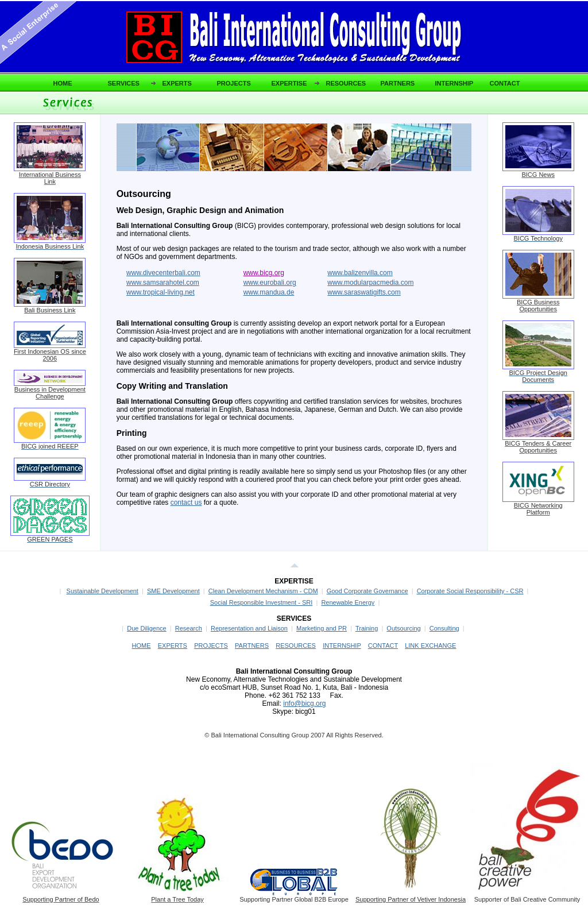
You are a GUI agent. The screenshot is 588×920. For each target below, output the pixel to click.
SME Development (173, 591)
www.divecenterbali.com (163, 273)
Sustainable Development (102, 591)
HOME (63, 83)
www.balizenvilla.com (360, 273)
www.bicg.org (264, 273)
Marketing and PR (322, 628)
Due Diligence (146, 628)
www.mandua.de (269, 292)
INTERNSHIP (454, 83)
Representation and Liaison (249, 628)
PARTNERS (398, 83)
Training (367, 628)
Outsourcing (403, 628)
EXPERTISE (289, 83)
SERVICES (124, 83)
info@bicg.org (304, 703)
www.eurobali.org (270, 283)
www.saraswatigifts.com (364, 292)
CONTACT (505, 83)
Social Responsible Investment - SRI (262, 602)
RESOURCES (346, 83)
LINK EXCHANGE (430, 645)
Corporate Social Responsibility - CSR (470, 591)
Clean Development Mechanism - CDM (263, 591)
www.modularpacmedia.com (370, 283)
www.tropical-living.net (160, 292)
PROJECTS (234, 83)
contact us (186, 502)
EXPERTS (177, 83)
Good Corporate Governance (367, 591)
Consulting (444, 628)
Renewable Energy (348, 602)
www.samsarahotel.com (163, 283)
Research (189, 628)
